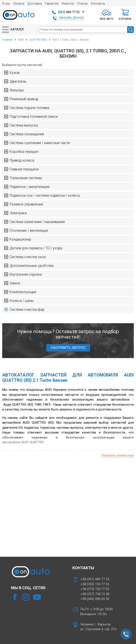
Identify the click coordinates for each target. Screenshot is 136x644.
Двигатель (15, 81)
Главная (7, 40)
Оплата (19, 4)
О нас (6, 4)
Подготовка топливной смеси (31, 116)
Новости (68, 4)
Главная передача (21, 169)
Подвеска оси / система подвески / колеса (42, 195)
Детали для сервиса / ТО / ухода (33, 248)
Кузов (12, 73)
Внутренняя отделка (23, 274)
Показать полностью (118, 455)
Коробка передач (21, 152)
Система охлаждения (24, 134)
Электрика (15, 213)
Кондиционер (18, 239)
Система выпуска (21, 125)
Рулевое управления (23, 204)
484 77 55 (69, 12)
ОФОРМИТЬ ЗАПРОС (68, 348)
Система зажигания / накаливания (34, 222)
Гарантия (52, 4)
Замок (12, 283)
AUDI (21, 40)
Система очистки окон (25, 257)
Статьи (82, 4)
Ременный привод (21, 99)
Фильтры (14, 90)
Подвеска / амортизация (27, 187)
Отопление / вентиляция (26, 230)
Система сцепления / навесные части (37, 143)
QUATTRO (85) (38, 40)
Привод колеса (19, 160)
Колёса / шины (19, 301)
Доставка (35, 4)
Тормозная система (23, 178)
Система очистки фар (24, 309)
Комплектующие (20, 292)
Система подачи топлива (27, 108)
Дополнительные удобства (29, 266)
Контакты (98, 4)
